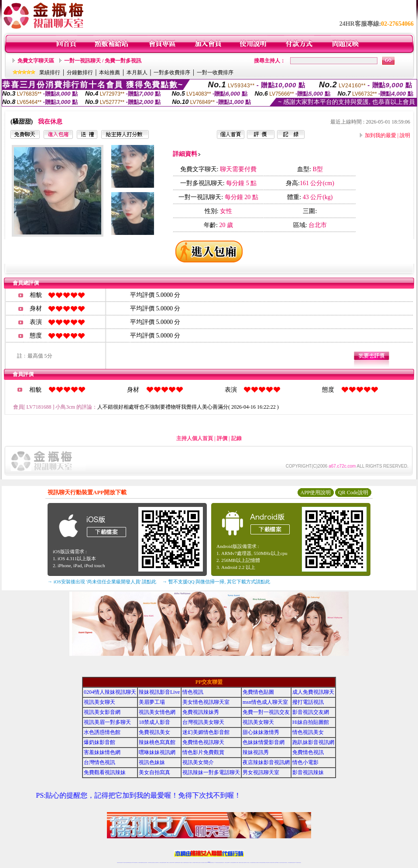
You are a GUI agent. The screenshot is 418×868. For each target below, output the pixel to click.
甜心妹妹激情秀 (261, 732)
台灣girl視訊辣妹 (277, 863)
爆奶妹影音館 (99, 742)
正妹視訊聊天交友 (154, 863)
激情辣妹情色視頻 (261, 863)
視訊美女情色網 (157, 712)
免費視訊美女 (154, 732)
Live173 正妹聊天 (230, 863)
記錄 (236, 438)
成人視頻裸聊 (237, 863)
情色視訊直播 (121, 863)
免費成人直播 (274, 863)
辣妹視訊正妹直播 (226, 863)
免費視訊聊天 (185, 863)
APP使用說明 (315, 493)
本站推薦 (110, 72)
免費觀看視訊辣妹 (105, 772)
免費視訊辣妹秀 (201, 712)
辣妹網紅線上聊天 (223, 863)
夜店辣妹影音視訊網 (266, 762)
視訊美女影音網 (102, 712)
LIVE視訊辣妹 (124, 863)
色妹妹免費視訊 (194, 863)
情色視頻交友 (255, 863)
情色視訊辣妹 (118, 863)
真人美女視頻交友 (248, 863)
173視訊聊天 (168, 863)
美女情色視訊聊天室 (206, 702)
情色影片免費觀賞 (203, 752)
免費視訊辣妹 (140, 863)
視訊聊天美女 (137, 863)
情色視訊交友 (286, 863)
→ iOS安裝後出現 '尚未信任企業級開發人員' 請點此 (102, 582)
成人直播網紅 (206, 863)
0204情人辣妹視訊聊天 (110, 692)
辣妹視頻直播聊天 (164, 863)
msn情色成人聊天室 (265, 702)
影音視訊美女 (284, 863)
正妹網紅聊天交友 (212, 863)
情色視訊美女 (308, 732)
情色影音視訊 (130, 863)
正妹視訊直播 (199, 863)
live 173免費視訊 (296, 863)
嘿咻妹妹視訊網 (157, 752)
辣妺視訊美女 (300, 863)
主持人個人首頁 (195, 438)
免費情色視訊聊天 (203, 742)
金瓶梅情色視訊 (142, 863)
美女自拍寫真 (154, 772)
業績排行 (50, 72)
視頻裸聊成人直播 (240, 863)
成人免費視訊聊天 (313, 692)
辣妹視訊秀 (256, 752)
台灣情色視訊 (99, 762)
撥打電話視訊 (308, 702)
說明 (405, 135)
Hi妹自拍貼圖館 (311, 722)
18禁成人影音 (154, 722)
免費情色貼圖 (258, 692)
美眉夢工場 (152, 702)
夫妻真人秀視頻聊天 (244, 863)
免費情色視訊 (308, 752)
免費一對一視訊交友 (266, 712)
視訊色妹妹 (152, 762)
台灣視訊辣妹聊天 (157, 863)
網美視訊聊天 (271, 863)
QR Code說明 (353, 493)
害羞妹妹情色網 (102, 752)
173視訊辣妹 (182, 863)
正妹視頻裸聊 (257, 863)
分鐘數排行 (80, 72)
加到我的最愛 (380, 135)
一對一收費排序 (215, 72)
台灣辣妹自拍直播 (161, 863)
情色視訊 (193, 692)
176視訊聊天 (197, 863)
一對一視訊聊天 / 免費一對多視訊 (103, 61)
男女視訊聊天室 (261, 772)
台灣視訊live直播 (127, 863)
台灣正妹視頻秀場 (252, 863)
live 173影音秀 (134, 863)
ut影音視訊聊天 (293, 863)
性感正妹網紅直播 (219, 863)
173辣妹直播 (216, 863)
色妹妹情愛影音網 (264, 742)
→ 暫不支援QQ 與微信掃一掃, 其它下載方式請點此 (216, 582)
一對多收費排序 (172, 72)
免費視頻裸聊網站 (234, 863)
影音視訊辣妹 (308, 772)
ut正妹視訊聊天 (187, 863)
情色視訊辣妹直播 (268, 863)
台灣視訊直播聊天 (290, 863)
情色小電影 (305, 762)
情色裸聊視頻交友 (264, 863)
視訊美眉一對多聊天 (107, 722)
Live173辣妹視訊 (209, 863)
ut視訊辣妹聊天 (179, 863)
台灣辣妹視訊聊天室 (150, 863)
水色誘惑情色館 (102, 732)
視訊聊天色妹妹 (171, 863)
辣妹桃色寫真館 (157, 742)
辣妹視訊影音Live (159, 692)
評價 (222, 438)
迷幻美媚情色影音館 (206, 732)
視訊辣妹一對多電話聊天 (211, 772)
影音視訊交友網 (311, 712)
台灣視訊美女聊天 (203, 722)
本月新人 (137, 72)
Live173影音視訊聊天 (175, 863)
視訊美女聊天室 (281, 863)
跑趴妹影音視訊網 (313, 742)
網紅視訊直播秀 (203, 863)
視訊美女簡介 (198, 762)
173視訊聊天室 (190, 863)
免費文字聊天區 (36, 61)
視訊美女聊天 (99, 702)
